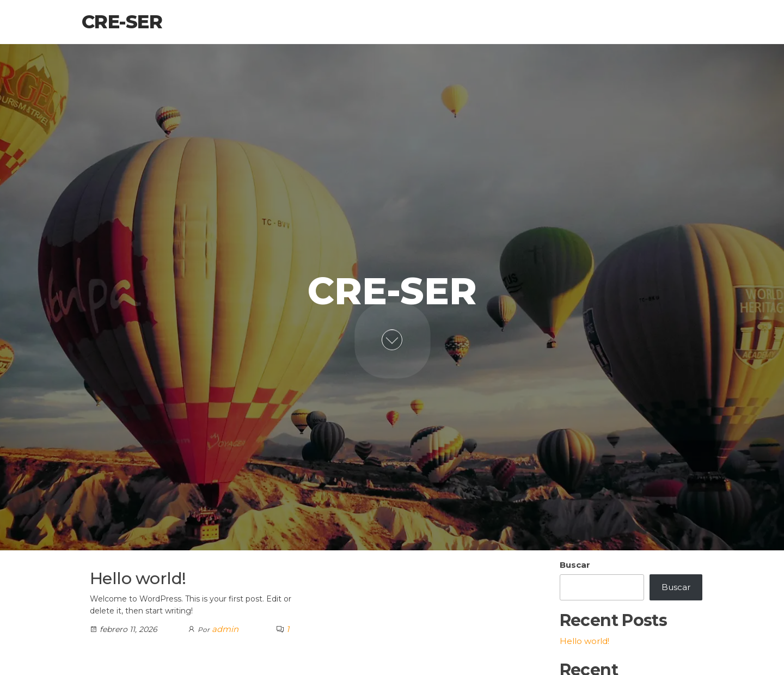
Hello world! (138, 578)
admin (225, 629)
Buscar (575, 565)
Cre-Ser (122, 22)
